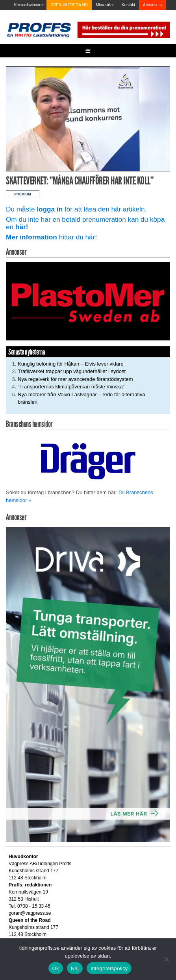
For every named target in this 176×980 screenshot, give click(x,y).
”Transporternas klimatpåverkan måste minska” (71, 387)
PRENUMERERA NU (69, 5)
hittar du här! (51, 237)
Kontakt (128, 5)
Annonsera (152, 5)
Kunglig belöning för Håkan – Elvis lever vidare (71, 364)
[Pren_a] (123, 29)
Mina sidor (105, 5)
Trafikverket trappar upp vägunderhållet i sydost (72, 371)
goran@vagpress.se (30, 913)
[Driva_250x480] (88, 684)
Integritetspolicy (109, 968)
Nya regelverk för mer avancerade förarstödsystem (75, 379)
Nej (75, 968)
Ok (56, 968)
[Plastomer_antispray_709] (88, 301)
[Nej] (166, 959)
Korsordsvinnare (29, 5)
